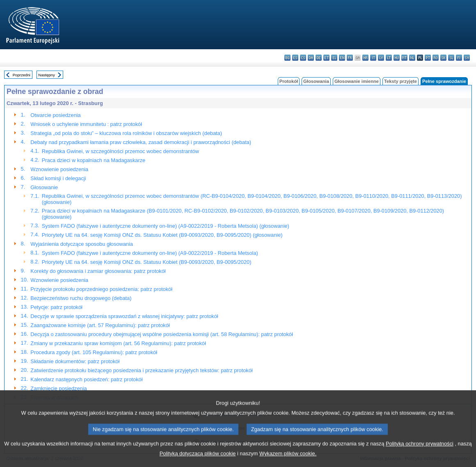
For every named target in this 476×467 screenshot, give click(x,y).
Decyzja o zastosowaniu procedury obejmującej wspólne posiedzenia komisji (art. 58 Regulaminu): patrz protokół (161, 334)
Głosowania (316, 81)
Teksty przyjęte (400, 81)
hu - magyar (397, 58)
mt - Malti (404, 58)
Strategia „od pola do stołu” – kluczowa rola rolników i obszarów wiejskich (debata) (126, 133)
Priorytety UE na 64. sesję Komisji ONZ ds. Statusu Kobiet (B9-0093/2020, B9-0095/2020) (147, 262)
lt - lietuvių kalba (389, 58)
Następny (47, 75)
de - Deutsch (319, 58)
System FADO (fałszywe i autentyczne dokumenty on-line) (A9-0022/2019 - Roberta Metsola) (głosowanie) (166, 226)
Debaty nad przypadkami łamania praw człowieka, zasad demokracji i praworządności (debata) (141, 142)
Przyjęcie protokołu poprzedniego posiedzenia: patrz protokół (101, 289)
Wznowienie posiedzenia (59, 169)
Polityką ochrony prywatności (420, 451)
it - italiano (373, 58)
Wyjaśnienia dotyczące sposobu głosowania (82, 244)
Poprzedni (22, 75)
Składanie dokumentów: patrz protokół (75, 361)
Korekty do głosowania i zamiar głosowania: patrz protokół (98, 271)
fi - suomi (459, 58)
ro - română (436, 58)
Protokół (289, 81)
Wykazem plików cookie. (288, 461)
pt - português (428, 58)
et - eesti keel (326, 58)
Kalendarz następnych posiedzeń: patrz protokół (86, 379)
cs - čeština (303, 58)
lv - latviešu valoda (381, 58)
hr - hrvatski (365, 58)
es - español (295, 58)
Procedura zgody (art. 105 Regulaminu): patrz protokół (94, 352)
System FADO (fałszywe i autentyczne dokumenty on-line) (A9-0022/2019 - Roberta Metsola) (150, 253)
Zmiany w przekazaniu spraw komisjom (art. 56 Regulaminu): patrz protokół (118, 343)
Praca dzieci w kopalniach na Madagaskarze (94, 160)
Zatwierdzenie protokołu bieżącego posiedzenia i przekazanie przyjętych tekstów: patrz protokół (141, 370)
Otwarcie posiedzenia (55, 115)
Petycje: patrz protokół (56, 307)
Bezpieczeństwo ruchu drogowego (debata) (81, 298)
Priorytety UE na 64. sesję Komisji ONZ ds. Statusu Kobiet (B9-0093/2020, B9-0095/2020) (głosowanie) (162, 235)
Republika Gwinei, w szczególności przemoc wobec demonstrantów (120, 151)
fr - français (350, 58)
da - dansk (311, 58)
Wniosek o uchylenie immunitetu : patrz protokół (86, 124)
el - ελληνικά (334, 58)
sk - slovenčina (443, 58)
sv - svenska (467, 58)
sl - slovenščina (451, 58)
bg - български (287, 58)
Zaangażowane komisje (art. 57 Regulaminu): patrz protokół (100, 325)
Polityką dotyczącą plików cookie (198, 461)
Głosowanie (44, 187)
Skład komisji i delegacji (58, 178)
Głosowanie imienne (357, 81)
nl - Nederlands (412, 58)
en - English (342, 58)
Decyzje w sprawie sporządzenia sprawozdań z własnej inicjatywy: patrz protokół (124, 316)
